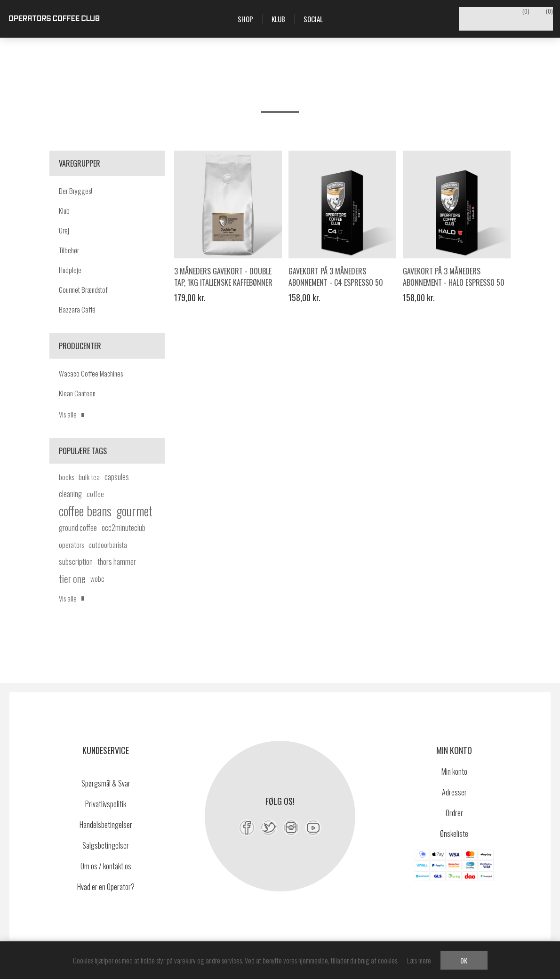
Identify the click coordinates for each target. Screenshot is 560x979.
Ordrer (454, 813)
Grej (64, 230)
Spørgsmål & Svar (106, 783)
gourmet (134, 511)
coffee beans (85, 511)
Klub (64, 210)
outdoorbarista (108, 545)
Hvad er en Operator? (106, 887)
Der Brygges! (76, 191)
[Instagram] (291, 828)
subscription (76, 562)
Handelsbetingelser (106, 825)
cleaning (70, 494)
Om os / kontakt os (106, 866)
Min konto (454, 771)
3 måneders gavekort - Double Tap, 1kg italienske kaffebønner (223, 277)
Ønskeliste (454, 834)
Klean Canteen (77, 393)
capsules (117, 477)
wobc (97, 578)
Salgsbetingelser (106, 845)
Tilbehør (69, 250)
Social (313, 19)
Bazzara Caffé (77, 309)
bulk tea (89, 477)
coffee (95, 494)
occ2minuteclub (124, 528)
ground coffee (78, 528)
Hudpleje (70, 270)
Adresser (454, 792)
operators (71, 545)
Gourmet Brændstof (83, 289)
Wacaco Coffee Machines (91, 373)
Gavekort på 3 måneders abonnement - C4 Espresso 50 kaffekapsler (336, 282)
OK (464, 960)
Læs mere (419, 960)
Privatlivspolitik (106, 804)
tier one (72, 578)
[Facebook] (247, 828)
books (66, 477)
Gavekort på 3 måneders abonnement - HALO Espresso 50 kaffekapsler (454, 282)
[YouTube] (313, 828)
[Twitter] (269, 828)
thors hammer (117, 562)
